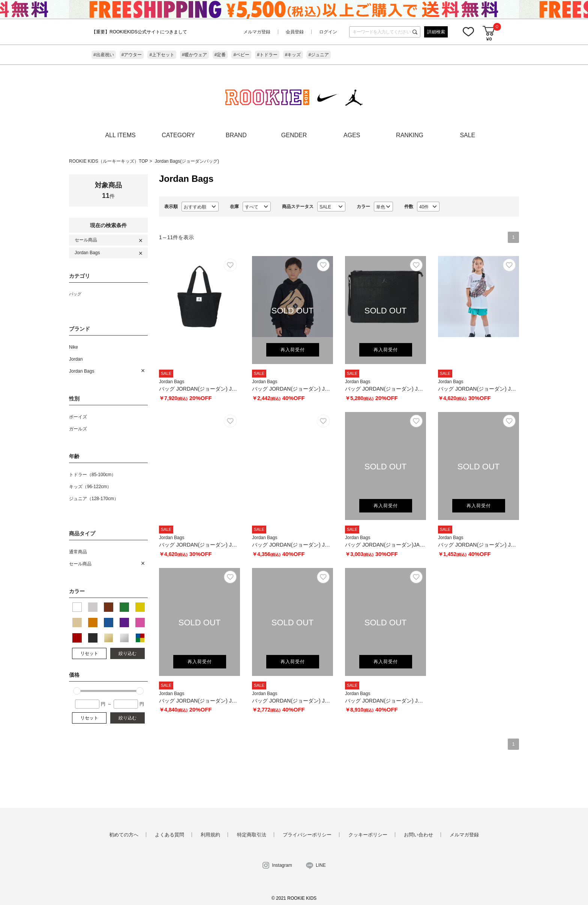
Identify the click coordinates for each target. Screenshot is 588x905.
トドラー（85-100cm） (92, 475)
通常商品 (78, 552)
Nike (73, 347)
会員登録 (295, 32)
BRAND (236, 135)
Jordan (76, 359)
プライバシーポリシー (307, 835)
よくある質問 (169, 835)
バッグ (75, 294)
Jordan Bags (87, 253)
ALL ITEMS (121, 135)
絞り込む (127, 653)
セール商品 (86, 240)
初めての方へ (124, 835)
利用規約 (210, 835)
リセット (89, 653)
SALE (467, 135)
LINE (321, 865)
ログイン (328, 32)
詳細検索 (436, 32)
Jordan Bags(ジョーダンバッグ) (187, 161)
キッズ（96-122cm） (90, 487)
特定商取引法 (252, 835)
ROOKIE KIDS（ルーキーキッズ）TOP (108, 161)
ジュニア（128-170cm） (94, 499)
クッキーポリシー (368, 835)
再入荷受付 (293, 350)
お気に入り (468, 31)
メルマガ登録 (257, 32)
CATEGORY (178, 135)
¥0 (489, 39)
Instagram (282, 865)
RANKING (410, 135)
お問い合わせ (418, 835)
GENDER (294, 135)
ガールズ (78, 429)
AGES (352, 135)
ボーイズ (78, 417)
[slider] (77, 691)
